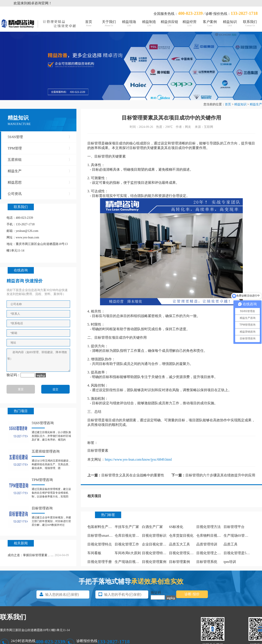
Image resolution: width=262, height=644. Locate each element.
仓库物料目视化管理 (212, 536)
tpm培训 (230, 562)
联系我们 (250, 23)
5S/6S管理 (40, 137)
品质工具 (231, 544)
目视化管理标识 (154, 536)
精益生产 (256, 104)
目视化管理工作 (127, 544)
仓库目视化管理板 (129, 536)
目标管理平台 (234, 527)
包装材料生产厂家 (101, 527)
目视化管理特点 (100, 544)
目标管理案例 (179, 562)
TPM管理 (40, 148)
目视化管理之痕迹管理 (214, 553)
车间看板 (94, 553)
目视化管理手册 (100, 562)
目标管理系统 (207, 562)
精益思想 (40, 182)
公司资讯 (40, 194)
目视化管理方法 (209, 527)
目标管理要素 (98, 450)
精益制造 (149, 23)
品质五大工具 (179, 544)
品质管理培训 (207, 544)
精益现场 (129, 23)
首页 (89, 23)
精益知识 (230, 23)
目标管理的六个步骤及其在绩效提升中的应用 (220, 475)
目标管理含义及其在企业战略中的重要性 (133, 475)
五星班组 (40, 160)
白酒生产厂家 (152, 527)
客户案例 (210, 23)
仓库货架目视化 (181, 536)
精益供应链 (169, 23)
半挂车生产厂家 (127, 527)
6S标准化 (176, 527)
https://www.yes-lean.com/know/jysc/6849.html (138, 459)
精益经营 (190, 23)
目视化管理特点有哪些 (159, 553)
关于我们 (109, 23)
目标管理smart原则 (102, 536)
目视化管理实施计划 (185, 553)
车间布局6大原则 (128, 553)
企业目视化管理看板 (158, 544)
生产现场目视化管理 (130, 562)
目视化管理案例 (154, 562)
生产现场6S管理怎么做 (241, 536)
